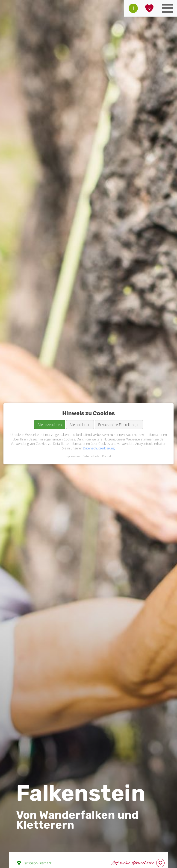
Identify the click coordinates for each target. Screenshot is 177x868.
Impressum (72, 456)
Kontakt (107, 456)
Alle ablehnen (80, 425)
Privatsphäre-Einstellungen (119, 425)
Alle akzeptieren (50, 425)
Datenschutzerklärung (99, 448)
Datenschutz (91, 456)
